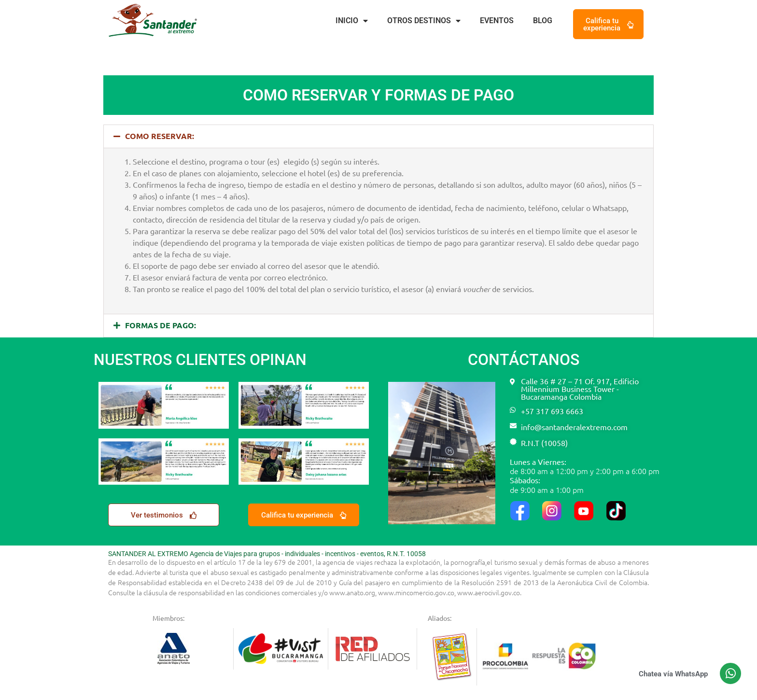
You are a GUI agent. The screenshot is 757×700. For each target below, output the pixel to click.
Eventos (497, 21)
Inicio (352, 21)
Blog (543, 21)
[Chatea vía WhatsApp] (730, 673)
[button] (378, 136)
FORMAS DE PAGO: (161, 325)
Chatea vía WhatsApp (673, 674)
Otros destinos (424, 21)
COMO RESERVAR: (160, 136)
